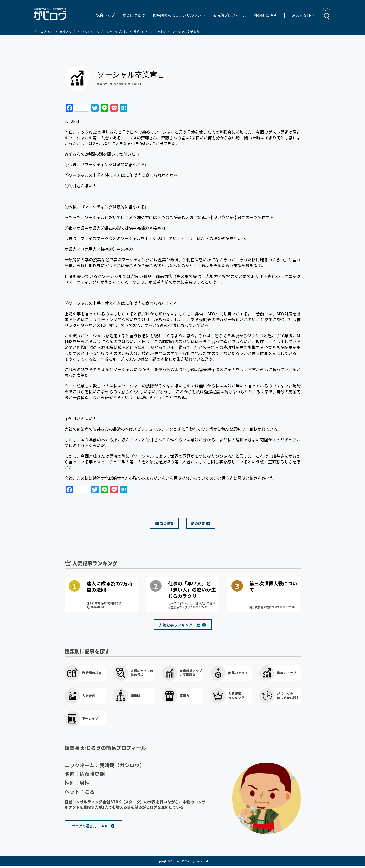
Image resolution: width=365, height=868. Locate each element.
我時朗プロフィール (230, 15)
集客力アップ (105, 84)
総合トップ (105, 15)
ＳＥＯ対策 (120, 84)
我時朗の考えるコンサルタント (179, 15)
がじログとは (134, 15)
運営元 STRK (303, 15)
